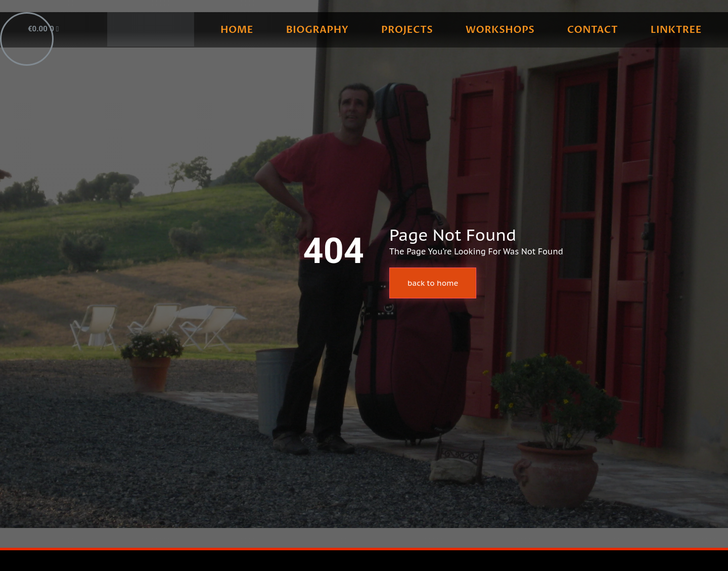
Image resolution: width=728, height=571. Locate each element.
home (237, 30)
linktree (676, 30)
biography (317, 30)
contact (593, 30)
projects (407, 30)
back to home (433, 283)
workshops (500, 30)
